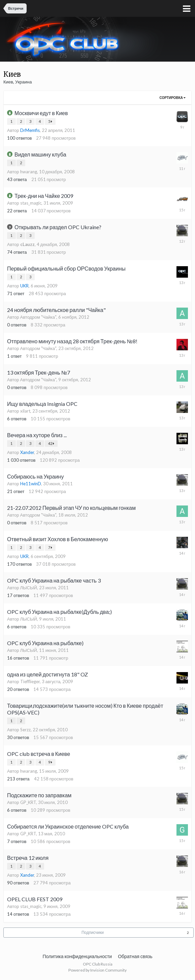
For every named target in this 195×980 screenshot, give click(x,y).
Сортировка (173, 98)
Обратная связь (135, 956)
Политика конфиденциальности (77, 956)
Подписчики (93, 932)
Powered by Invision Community (97, 970)
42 (51, 443)
